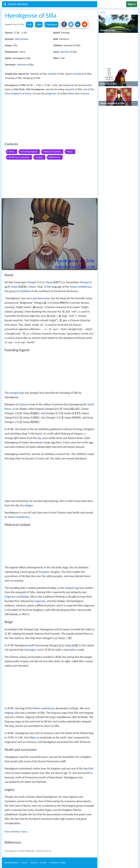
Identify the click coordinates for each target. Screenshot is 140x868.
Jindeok (52, 74)
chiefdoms (25, 291)
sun (12, 581)
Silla (17, 39)
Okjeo (33, 738)
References (55, 157)
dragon (29, 505)
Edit (29, 25)
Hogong (9, 713)
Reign (70, 152)
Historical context (52, 152)
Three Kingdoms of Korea (18, 93)
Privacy (34, 863)
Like (39, 25)
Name (12, 152)
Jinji (43, 413)
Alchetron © (58, 863)
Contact (43, 863)
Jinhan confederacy (81, 287)
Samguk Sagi (17, 393)
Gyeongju (30, 650)
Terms (24, 863)
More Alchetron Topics (16, 832)
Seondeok (78, 74)
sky (39, 438)
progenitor (51, 93)
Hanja (49, 282)
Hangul (32, 282)
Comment (51, 25)
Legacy (39, 157)
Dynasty (24, 39)
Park (71, 93)
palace (73, 650)
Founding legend (29, 152)
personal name (41, 298)
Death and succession (19, 157)
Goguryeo (10, 597)
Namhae (21, 65)
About (11, 863)
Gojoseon (24, 404)
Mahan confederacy (44, 708)
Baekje (25, 597)
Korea (86, 93)
